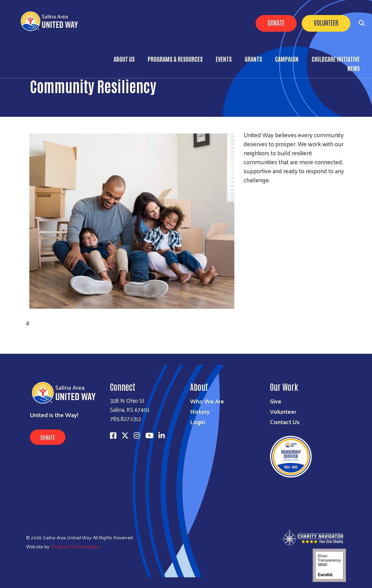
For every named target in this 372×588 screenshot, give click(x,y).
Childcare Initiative (336, 59)
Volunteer (326, 22)
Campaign (287, 59)
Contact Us (285, 422)
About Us (124, 59)
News (353, 68)
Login (197, 422)
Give (276, 401)
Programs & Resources (175, 59)
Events (224, 59)
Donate (276, 22)
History (200, 411)
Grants (253, 59)
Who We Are (207, 401)
